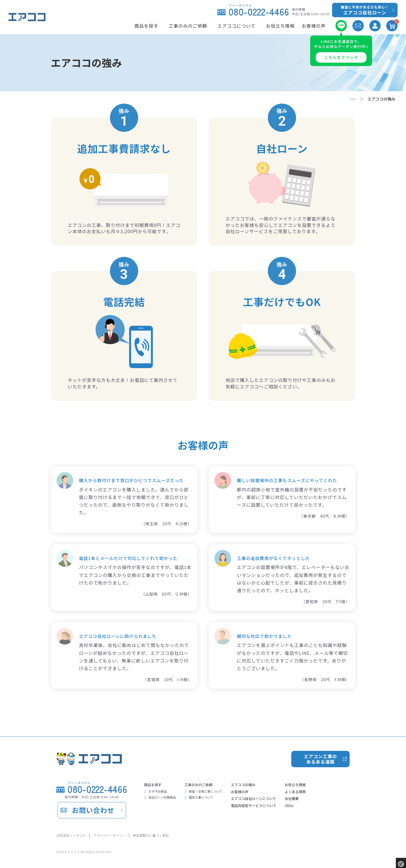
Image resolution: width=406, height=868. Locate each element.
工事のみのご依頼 (211, 784)
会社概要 (326, 802)
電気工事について (213, 801)
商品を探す (156, 784)
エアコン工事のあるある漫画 (320, 757)
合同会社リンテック (75, 835)
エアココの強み (265, 784)
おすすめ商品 (161, 793)
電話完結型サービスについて (279, 811)
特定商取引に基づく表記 (178, 835)
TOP (352, 99)
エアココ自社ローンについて (279, 802)
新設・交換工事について (219, 793)
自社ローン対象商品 (167, 801)
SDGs (322, 811)
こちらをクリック (341, 57)
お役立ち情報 (330, 784)
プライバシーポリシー (125, 835)
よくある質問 (330, 793)
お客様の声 (261, 793)
